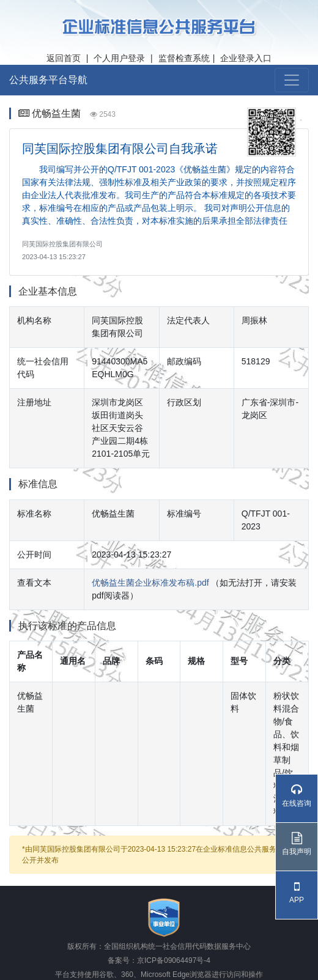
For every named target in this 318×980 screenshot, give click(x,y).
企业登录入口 (246, 58)
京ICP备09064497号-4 (174, 960)
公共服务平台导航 (48, 80)
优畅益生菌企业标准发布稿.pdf (150, 583)
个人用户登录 (119, 58)
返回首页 (64, 58)
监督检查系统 (184, 58)
